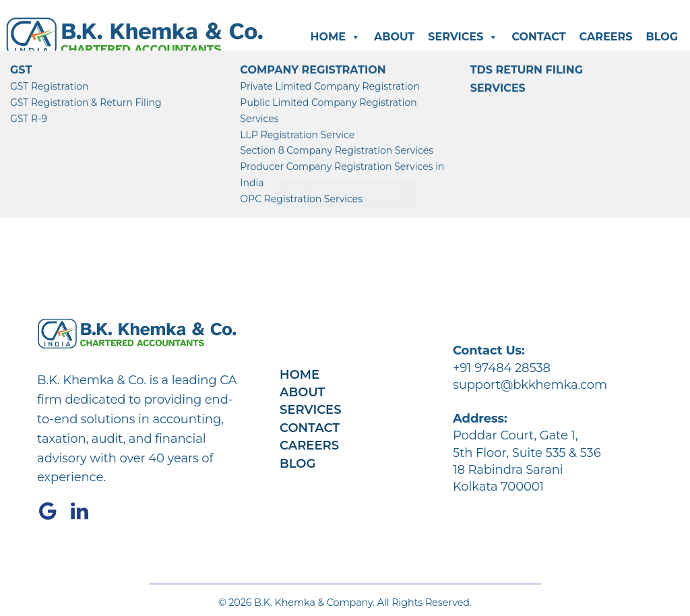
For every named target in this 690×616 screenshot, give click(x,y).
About (394, 37)
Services (463, 37)
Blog (662, 37)
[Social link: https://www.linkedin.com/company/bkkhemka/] (85, 512)
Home (335, 37)
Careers (606, 37)
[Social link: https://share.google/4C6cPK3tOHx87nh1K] (53, 512)
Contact (538, 37)
